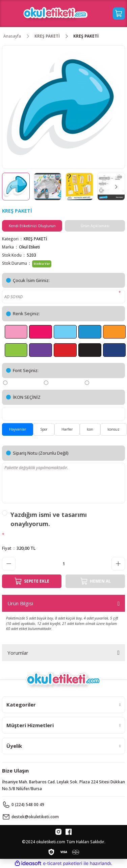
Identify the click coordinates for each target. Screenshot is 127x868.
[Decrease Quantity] (9, 564)
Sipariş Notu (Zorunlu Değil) (41, 453)
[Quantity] (63, 564)
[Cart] (119, 14)
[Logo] (56, 14)
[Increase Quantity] (118, 564)
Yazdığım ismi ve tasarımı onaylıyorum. (49, 519)
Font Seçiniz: (26, 370)
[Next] (116, 187)
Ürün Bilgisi (20, 603)
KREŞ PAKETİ (35, 239)
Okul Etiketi (29, 247)
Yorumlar (18, 653)
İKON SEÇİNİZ (27, 397)
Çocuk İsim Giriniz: (31, 280)
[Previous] (11, 187)
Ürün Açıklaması (95, 226)
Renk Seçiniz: (26, 313)
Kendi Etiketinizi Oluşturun (32, 226)
